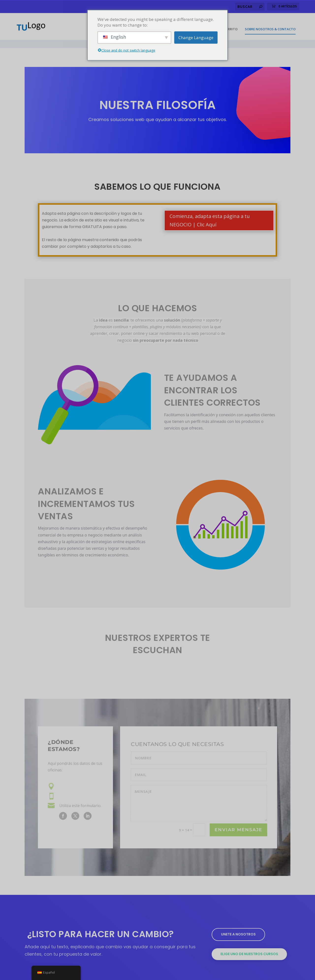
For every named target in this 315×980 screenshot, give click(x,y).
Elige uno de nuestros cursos (249, 941)
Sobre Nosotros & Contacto (270, 24)
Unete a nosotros (238, 921)
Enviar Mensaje (238, 817)
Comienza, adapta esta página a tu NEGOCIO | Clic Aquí (210, 207)
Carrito (231, 24)
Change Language (196, 38)
